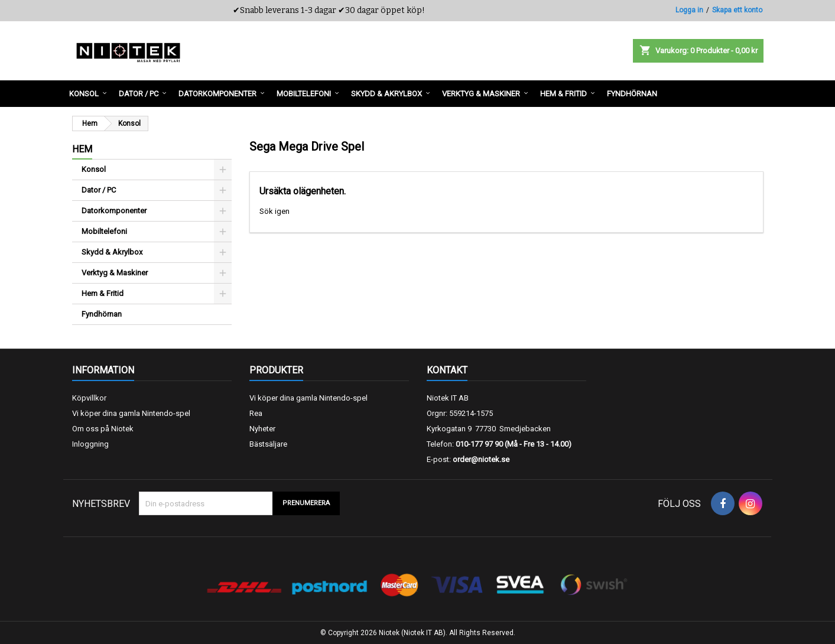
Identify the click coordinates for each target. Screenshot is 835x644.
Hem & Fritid (103, 293)
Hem (82, 149)
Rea (256, 413)
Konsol (94, 169)
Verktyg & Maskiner (115, 273)
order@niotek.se (481, 459)
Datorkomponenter (114, 211)
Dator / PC (99, 190)
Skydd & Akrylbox (112, 252)
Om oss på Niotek (103, 429)
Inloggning (90, 444)
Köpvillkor (89, 398)
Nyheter (262, 429)
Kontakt (447, 370)
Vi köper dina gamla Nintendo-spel (131, 413)
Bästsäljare (268, 444)
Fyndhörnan (102, 314)
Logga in (689, 10)
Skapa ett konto (737, 10)
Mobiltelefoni (104, 231)
